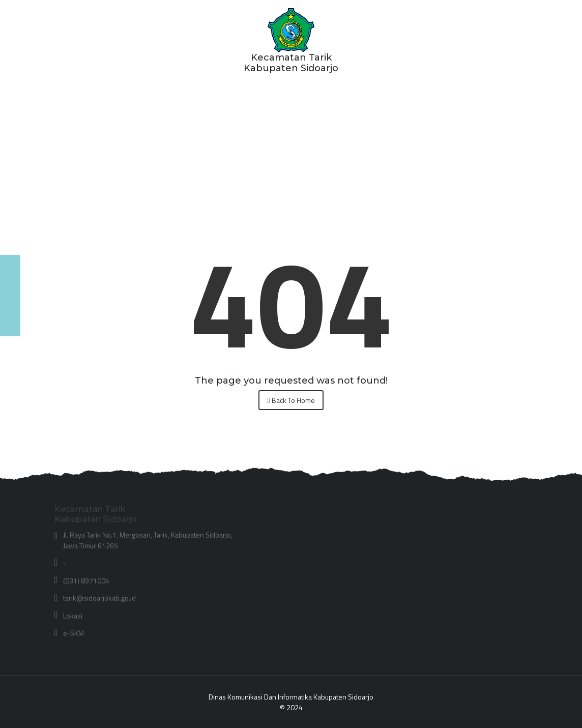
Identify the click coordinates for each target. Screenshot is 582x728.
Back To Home (291, 400)
